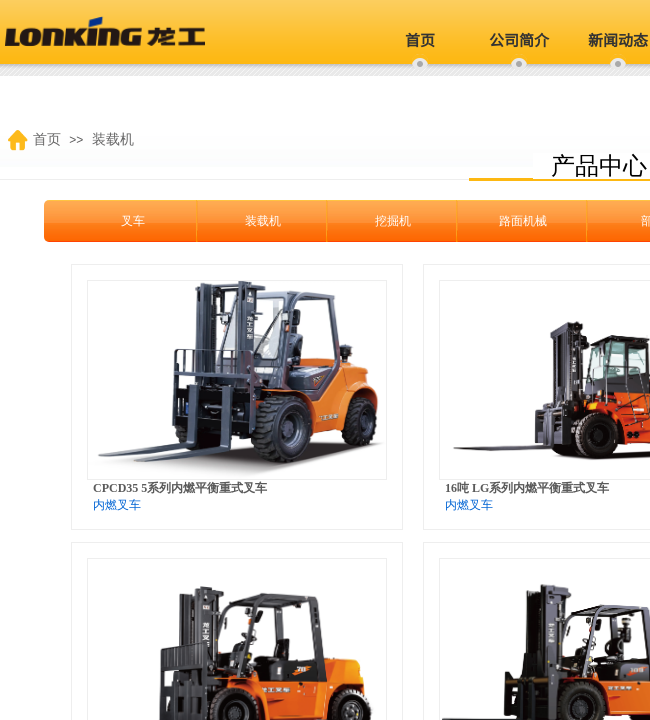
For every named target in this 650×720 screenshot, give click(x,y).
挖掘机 (368, 221)
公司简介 (519, 39)
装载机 (238, 221)
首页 (420, 39)
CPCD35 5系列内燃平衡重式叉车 (180, 488)
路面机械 (498, 221)
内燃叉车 (117, 505)
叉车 (108, 221)
